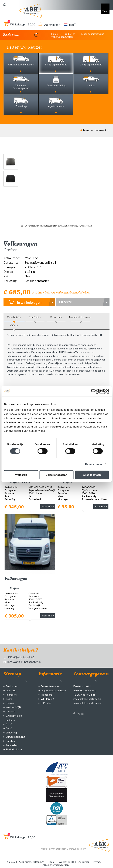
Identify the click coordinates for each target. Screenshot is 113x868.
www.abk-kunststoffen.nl (87, 703)
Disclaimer (84, 862)
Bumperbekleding (15, 737)
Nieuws (10, 703)
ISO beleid (47, 703)
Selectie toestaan (57, 475)
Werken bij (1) (13, 707)
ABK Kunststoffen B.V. (32, 862)
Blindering (11, 732)
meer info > (48, 506)
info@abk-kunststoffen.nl (22, 662)
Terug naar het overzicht (95, 130)
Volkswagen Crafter (62, 37)
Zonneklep (12, 745)
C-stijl (9, 728)
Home (55, 34)
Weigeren (21, 475)
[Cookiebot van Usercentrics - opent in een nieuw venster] (94, 391)
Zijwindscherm (14, 749)
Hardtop (10, 741)
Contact (10, 711)
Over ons (11, 690)
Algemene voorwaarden (56, 865)
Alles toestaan (92, 475)
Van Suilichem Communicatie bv (68, 849)
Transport (46, 695)
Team (9, 699)
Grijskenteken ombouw (54, 690)
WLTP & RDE (48, 699)
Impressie (11, 695)
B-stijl (9, 724)
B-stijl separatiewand (93, 34)
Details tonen (93, 464)
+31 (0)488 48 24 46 (19, 657)
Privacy (97, 862)
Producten (69, 34)
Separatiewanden (50, 686)
